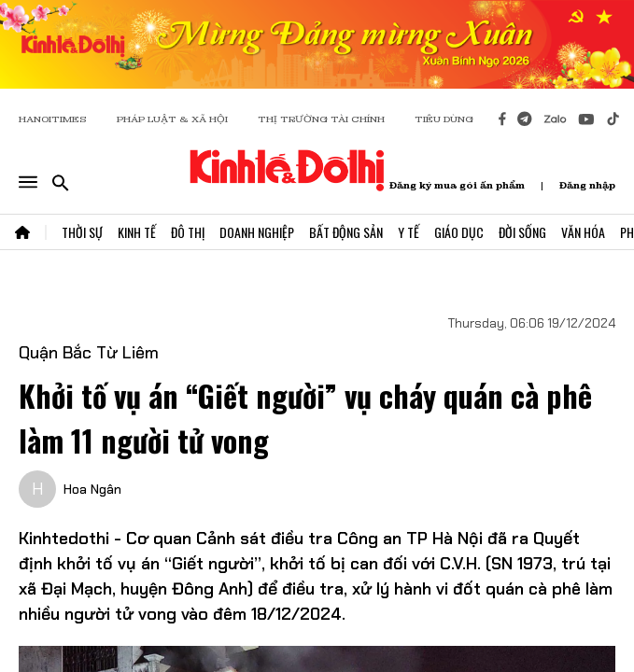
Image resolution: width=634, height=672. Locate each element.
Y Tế (409, 232)
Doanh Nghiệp (257, 232)
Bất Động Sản (346, 232)
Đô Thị (188, 232)
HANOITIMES (53, 119)
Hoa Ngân (92, 489)
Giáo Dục (459, 232)
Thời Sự (82, 232)
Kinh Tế (137, 232)
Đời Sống (522, 232)
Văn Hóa (583, 232)
